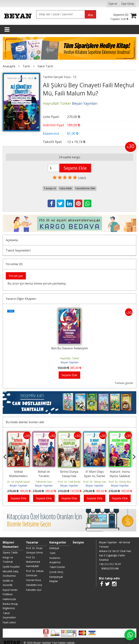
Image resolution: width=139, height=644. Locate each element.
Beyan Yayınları (69, 362)
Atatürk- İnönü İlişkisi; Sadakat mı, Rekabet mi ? (120, 476)
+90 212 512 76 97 (110, 564)
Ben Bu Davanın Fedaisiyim (69, 348)
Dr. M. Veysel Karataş (20, 482)
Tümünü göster (124, 383)
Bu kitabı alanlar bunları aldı (25, 422)
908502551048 (110, 568)
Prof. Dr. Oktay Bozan (122, 482)
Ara (90, 15)
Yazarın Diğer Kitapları (21, 299)
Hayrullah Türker (69, 358)
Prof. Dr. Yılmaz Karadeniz (99, 482)
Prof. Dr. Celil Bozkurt (71, 482)
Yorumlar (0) (14, 264)
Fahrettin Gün (44, 482)
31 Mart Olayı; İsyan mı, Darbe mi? (94, 476)
